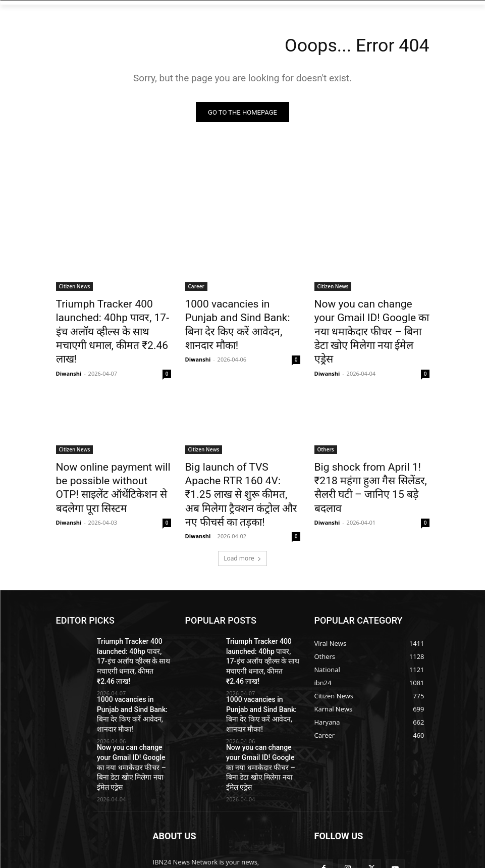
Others (326, 427)
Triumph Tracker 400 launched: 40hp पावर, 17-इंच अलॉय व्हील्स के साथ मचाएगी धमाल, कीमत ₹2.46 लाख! (112, 321)
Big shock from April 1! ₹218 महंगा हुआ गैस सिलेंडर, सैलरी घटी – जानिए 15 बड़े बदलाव (370, 454)
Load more (243, 511)
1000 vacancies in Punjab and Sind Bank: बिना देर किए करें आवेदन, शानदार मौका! (242, 316)
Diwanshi (69, 351)
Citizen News (75, 288)
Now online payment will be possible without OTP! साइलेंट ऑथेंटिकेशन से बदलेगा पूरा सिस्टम (110, 454)
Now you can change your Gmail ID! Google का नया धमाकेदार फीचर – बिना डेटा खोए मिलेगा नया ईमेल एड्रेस (365, 321)
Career (196, 288)
